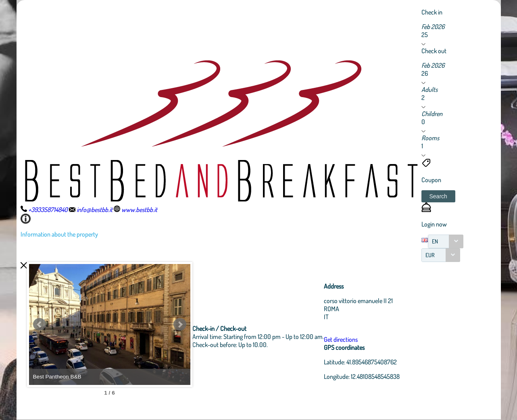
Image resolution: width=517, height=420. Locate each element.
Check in (432, 12)
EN (435, 241)
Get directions (341, 339)
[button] (438, 196)
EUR (430, 255)
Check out (434, 51)
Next (180, 324)
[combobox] (446, 241)
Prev (40, 324)
